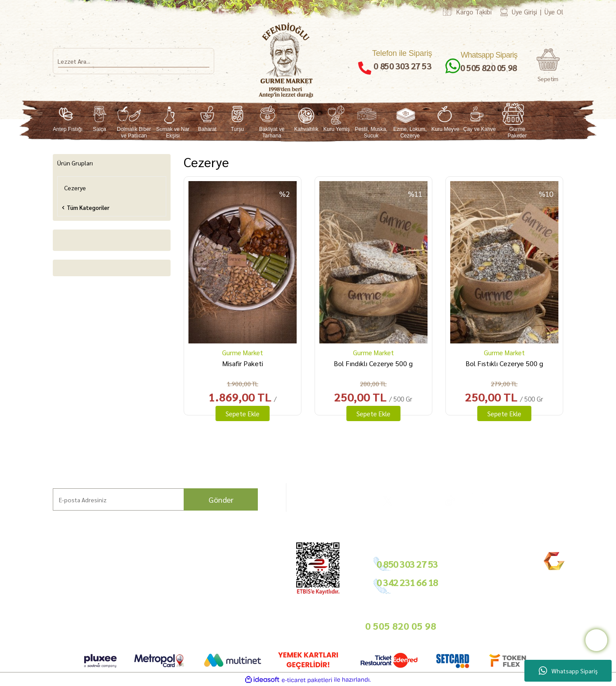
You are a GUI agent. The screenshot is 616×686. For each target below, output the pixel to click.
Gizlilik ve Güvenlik (190, 592)
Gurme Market (243, 352)
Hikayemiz (49, 581)
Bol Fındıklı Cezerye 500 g (373, 363)
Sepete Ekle (243, 413)
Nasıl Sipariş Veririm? (127, 600)
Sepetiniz (178, 621)
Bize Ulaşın (50, 612)
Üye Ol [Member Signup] (554, 12)
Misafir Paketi (243, 363)
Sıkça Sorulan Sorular (127, 590)
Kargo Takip (51, 623)
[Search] (133, 61)
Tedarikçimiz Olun (253, 571)
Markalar (48, 571)
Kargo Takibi (474, 12)
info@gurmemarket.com (261, 625)
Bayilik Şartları (249, 561)
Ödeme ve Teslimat (190, 571)
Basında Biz (246, 592)
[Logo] (286, 60)
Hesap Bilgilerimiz (189, 561)
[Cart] (548, 66)
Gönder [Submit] (221, 499)
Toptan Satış (246, 581)
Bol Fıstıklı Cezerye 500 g (504, 363)
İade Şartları (182, 581)
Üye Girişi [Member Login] (524, 12)
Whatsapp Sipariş (568, 671)
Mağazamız (51, 602)
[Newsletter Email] (155, 499)
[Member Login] (504, 12)
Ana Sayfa (48, 561)
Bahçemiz (49, 592)
